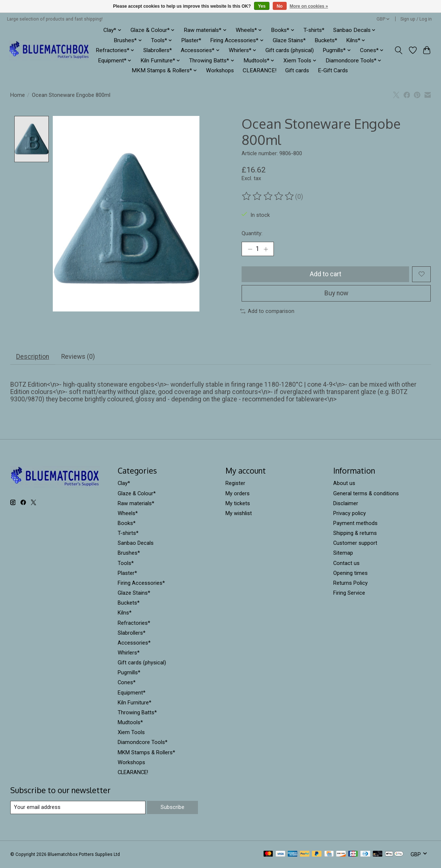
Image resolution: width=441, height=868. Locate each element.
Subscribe (172, 807)
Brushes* (129, 553)
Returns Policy (350, 583)
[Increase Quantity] (266, 249)
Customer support (355, 543)
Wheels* (128, 513)
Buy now (336, 293)
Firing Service (349, 593)
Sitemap (343, 553)
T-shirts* (314, 30)
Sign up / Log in (416, 19)
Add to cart (326, 274)
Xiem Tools (131, 732)
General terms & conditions (366, 493)
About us (344, 483)
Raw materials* (136, 503)
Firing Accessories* (141, 583)
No (280, 6)
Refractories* (134, 623)
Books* (127, 523)
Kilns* (125, 613)
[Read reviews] (268, 196)
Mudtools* (130, 722)
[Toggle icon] (398, 50)
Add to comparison (267, 311)
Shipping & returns (355, 533)
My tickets (238, 503)
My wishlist (239, 513)
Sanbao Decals (136, 543)
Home (18, 95)
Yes (262, 6)
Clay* (124, 483)
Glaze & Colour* (137, 493)
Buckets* (326, 40)
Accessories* (134, 643)
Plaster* (191, 40)
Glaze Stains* (289, 40)
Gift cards (297, 70)
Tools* (126, 563)
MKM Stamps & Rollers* (146, 752)
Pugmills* (129, 672)
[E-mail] (78, 807)
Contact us (346, 563)
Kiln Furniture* (135, 703)
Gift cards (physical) (290, 50)
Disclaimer (346, 503)
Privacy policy (350, 513)
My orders (238, 493)
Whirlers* (129, 653)
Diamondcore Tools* (143, 742)
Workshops (220, 70)
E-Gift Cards (333, 70)
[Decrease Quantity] (250, 249)
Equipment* (132, 693)
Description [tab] (33, 357)
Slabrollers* (158, 50)
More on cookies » (309, 6)
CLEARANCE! (260, 70)
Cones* (127, 682)
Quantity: (252, 233)
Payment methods (355, 523)
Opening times (350, 573)
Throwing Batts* (137, 712)
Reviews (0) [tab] (78, 357)
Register (235, 483)
